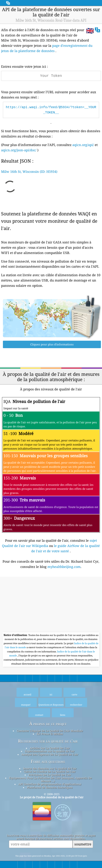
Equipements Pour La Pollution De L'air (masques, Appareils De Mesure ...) (50, 779)
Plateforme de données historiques (50, 787)
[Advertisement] (51, 605)
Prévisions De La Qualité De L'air (50, 775)
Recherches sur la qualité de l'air (48, 741)
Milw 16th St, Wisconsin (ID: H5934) (29, 172)
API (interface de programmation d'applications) (50, 784)
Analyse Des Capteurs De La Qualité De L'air (50, 754)
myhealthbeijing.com (64, 567)
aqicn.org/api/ (83, 145)
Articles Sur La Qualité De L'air (50, 748)
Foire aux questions (48, 761)
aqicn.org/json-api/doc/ (19, 150)
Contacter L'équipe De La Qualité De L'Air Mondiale (50, 731)
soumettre (83, 844)
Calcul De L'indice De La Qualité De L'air (50, 771)
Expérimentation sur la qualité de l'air (50, 751)
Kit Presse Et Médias (50, 734)
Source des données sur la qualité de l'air (50, 768)
